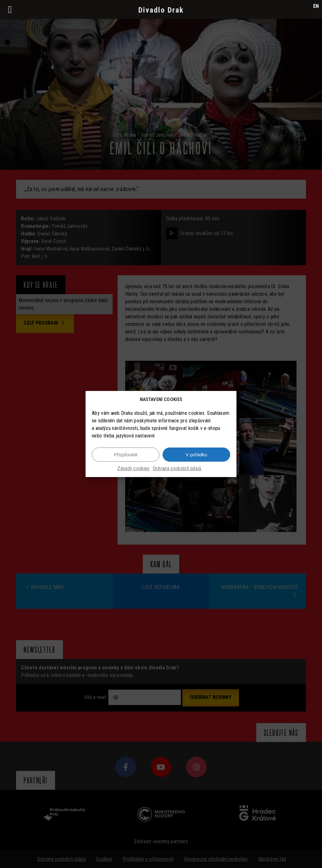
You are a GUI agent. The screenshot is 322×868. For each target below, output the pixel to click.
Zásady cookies (133, 468)
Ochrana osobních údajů (177, 468)
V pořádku (196, 455)
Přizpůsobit (125, 455)
